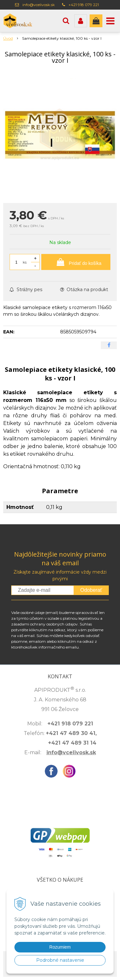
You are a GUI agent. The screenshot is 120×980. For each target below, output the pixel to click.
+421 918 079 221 (84, 5)
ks (25, 262)
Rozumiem (60, 947)
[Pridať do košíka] (76, 262)
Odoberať (91, 590)
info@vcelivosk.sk (39, 5)
